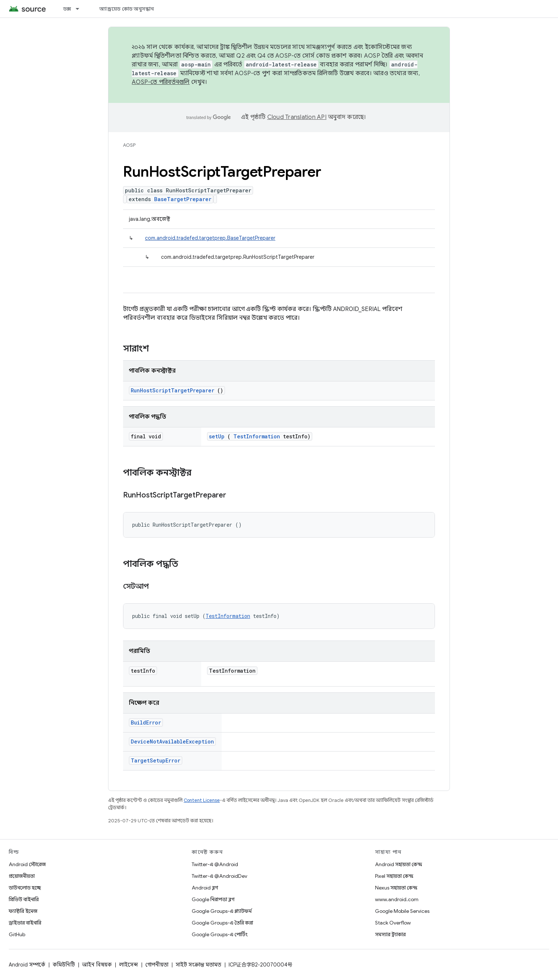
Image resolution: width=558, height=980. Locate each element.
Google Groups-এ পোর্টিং (220, 934)
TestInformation (257, 436)
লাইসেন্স (129, 965)
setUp (217, 436)
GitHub (17, 934)
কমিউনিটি (64, 965)
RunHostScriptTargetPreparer (173, 390)
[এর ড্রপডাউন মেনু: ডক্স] (81, 9)
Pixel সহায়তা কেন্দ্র (394, 876)
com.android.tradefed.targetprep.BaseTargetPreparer (210, 238)
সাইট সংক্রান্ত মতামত (198, 965)
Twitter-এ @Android (215, 864)
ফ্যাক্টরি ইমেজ (23, 911)
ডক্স (67, 9)
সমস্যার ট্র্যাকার (390, 934)
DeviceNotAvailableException (172, 741)
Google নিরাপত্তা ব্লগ (213, 899)
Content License (202, 800)
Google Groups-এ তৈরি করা (222, 923)
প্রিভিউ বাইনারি (24, 899)
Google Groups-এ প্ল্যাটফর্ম (222, 911)
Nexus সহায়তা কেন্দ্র (396, 888)
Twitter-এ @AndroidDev (219, 876)
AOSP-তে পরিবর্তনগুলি (161, 82)
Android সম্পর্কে (27, 965)
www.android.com (397, 899)
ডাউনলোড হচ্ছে (25, 888)
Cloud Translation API (297, 117)
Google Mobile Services (402, 911)
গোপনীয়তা (157, 965)
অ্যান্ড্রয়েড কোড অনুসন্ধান (127, 9)
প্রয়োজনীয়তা (22, 876)
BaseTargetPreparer (183, 199)
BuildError (146, 722)
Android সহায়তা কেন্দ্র (399, 864)
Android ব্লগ (205, 888)
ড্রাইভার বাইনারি (25, 923)
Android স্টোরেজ (27, 864)
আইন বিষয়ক (97, 965)
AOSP (129, 145)
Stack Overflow (393, 923)
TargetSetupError (156, 760)
